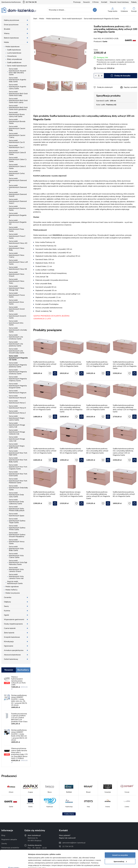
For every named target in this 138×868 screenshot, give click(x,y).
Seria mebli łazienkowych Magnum (18, 392)
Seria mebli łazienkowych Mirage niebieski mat (17, 432)
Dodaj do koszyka (122, 76)
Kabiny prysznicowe (12, 20)
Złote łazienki (9, 633)
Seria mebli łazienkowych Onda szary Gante (16, 495)
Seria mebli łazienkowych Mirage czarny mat (17, 425)
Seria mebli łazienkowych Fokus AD (18, 242)
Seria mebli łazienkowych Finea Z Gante (17, 236)
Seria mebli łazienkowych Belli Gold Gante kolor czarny (18, 101)
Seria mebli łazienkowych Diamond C (18, 187)
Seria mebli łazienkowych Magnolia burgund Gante (18, 386)
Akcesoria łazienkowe (12, 655)
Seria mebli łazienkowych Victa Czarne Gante (16, 556)
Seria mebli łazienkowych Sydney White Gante (17, 528)
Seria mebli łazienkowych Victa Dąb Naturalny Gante (18, 563)
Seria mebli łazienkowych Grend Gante (17, 309)
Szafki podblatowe (14, 63)
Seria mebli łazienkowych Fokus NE (18, 268)
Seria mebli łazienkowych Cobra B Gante (17, 153)
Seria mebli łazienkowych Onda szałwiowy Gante (16, 502)
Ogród (6, 615)
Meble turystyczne (13, 593)
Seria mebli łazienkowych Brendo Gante (17, 121)
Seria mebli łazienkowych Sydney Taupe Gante (17, 521)
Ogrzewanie (9, 646)
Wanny (7, 33)
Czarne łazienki (10, 628)
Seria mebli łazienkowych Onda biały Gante (18, 488)
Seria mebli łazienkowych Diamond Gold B (18, 194)
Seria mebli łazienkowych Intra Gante (16, 323)
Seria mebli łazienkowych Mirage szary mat (17, 439)
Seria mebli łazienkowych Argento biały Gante (17, 80)
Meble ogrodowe (12, 587)
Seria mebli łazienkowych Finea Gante (16, 229)
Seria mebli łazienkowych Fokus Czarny (17, 255)
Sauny (6, 606)
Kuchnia (7, 611)
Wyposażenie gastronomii (14, 619)
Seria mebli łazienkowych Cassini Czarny (17, 135)
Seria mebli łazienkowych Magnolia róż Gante (18, 358)
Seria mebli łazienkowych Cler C (17, 147)
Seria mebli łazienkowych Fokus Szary (17, 281)
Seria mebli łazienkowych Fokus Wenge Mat (17, 288)
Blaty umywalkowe (15, 59)
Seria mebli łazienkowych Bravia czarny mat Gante (17, 114)
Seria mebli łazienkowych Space (17, 515)
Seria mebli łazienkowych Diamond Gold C (18, 201)
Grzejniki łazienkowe (12, 637)
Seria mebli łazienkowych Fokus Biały (17, 248)
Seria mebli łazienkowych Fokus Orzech (17, 274)
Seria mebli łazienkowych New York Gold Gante (18, 474)
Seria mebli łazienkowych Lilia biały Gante (18, 330)
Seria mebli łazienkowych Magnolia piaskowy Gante (18, 365)
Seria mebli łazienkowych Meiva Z (17, 412)
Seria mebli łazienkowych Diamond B (18, 180)
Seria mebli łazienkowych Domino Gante (17, 208)
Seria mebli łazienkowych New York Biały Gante (18, 460)
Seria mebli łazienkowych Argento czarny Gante (17, 87)
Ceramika (8, 597)
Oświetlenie (12, 56)
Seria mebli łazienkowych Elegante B (18, 215)
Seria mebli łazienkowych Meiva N (17, 407)
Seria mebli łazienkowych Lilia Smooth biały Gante (17, 351)
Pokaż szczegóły (35, 864)
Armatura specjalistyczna (14, 650)
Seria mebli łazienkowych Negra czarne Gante (17, 418)
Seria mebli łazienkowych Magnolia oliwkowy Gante (18, 372)
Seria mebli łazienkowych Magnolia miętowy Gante (18, 379)
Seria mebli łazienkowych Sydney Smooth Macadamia (17, 535)
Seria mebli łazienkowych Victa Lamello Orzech (16, 570)
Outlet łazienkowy (11, 659)
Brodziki (7, 29)
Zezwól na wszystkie (120, 837)
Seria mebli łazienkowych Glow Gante (16, 302)
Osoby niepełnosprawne (13, 624)
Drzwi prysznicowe (11, 25)
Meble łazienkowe (13, 47)
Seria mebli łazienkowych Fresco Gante (17, 295)
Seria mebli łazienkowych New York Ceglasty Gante (18, 467)
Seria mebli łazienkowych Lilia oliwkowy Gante (16, 337)
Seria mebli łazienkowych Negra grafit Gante (17, 446)
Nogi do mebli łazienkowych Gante (15, 582)
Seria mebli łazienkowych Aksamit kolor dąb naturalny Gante (17, 72)
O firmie (96, 2)
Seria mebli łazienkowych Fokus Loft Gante (18, 262)
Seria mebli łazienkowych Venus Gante (17, 542)
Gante (105, 42)
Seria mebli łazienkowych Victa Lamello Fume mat (16, 576)
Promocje (77, 2)
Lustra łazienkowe (14, 53)
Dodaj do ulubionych (105, 87)
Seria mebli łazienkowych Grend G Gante (18, 316)
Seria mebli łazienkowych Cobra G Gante (17, 166)
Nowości (86, 2)
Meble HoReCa (11, 590)
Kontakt (104, 2)
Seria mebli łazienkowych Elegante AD (18, 222)
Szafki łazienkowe (14, 50)
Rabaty (134, 2)
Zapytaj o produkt (130, 87)
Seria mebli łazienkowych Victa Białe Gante (16, 549)
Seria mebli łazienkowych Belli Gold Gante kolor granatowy (18, 108)
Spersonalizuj (120, 844)
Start (35, 19)
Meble (6, 42)
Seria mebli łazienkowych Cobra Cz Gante (18, 159)
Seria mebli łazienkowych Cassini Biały (17, 128)
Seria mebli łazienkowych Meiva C (17, 402)
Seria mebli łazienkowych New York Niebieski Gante (18, 481)
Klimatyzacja (9, 642)
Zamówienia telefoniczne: (19, 2)
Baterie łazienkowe (11, 38)
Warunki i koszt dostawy (119, 2)
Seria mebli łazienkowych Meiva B (17, 397)
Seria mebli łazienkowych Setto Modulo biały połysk (17, 509)
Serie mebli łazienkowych (17, 66)
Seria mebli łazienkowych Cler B (17, 141)
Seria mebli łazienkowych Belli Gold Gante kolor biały (18, 94)
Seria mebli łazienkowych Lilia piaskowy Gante (16, 344)
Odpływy (7, 602)
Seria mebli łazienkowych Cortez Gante (17, 173)
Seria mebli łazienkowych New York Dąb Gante (18, 453)
